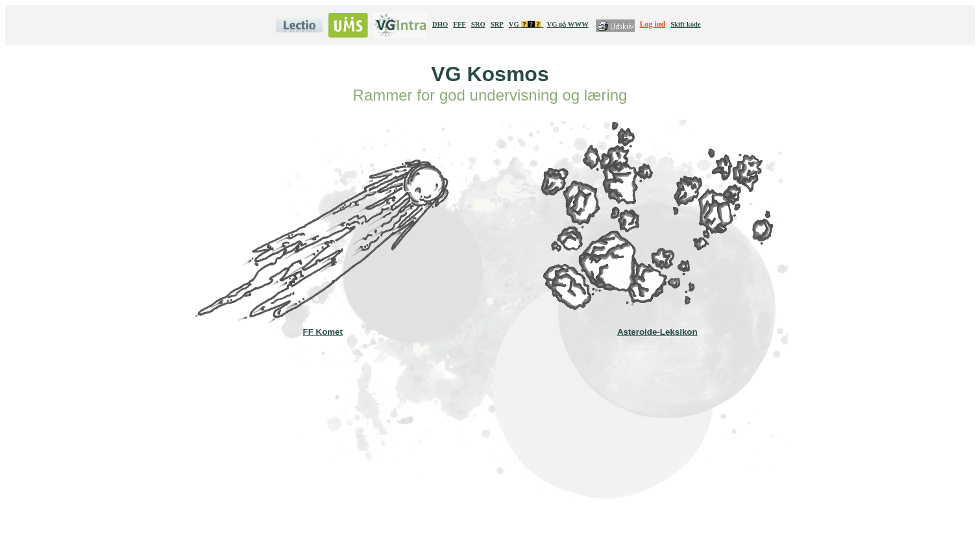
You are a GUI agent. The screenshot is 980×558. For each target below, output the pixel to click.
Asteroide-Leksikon (657, 327)
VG (526, 24)
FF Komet (323, 327)
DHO (440, 24)
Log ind (653, 24)
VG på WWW (567, 24)
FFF (459, 24)
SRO (478, 24)
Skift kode (686, 24)
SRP (497, 24)
